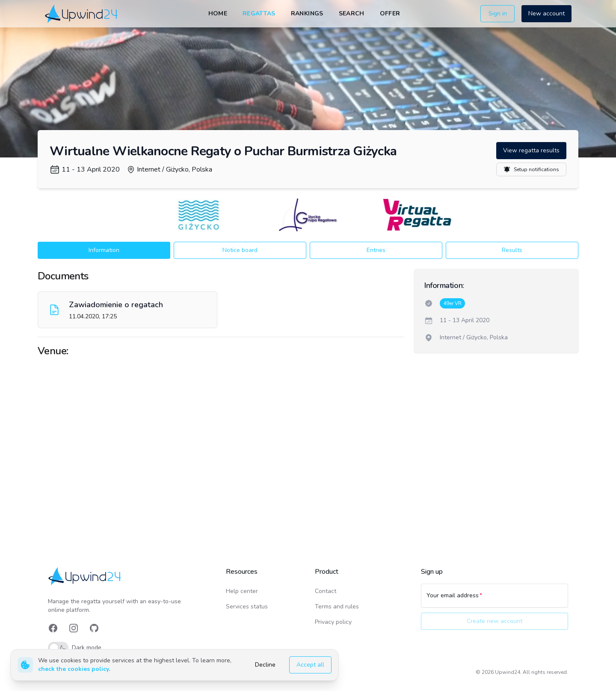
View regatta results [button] (531, 150)
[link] (82, 13)
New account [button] (546, 13)
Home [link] (218, 13)
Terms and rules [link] (337, 606)
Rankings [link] (307, 13)
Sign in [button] (498, 13)
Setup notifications (531, 169)
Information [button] (104, 250)
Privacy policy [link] (333, 622)
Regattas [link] (259, 13)
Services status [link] (247, 606)
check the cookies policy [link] (74, 669)
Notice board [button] (240, 250)
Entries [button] (376, 250)
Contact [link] (326, 591)
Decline (265, 665)
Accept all (310, 665)
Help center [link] (242, 591)
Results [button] (512, 250)
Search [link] (352, 13)
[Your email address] (495, 599)
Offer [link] (390, 13)
